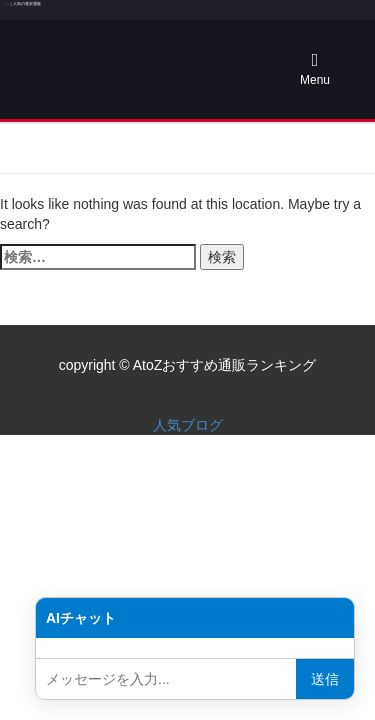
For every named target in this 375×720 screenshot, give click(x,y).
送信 (325, 679)
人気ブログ (188, 425)
